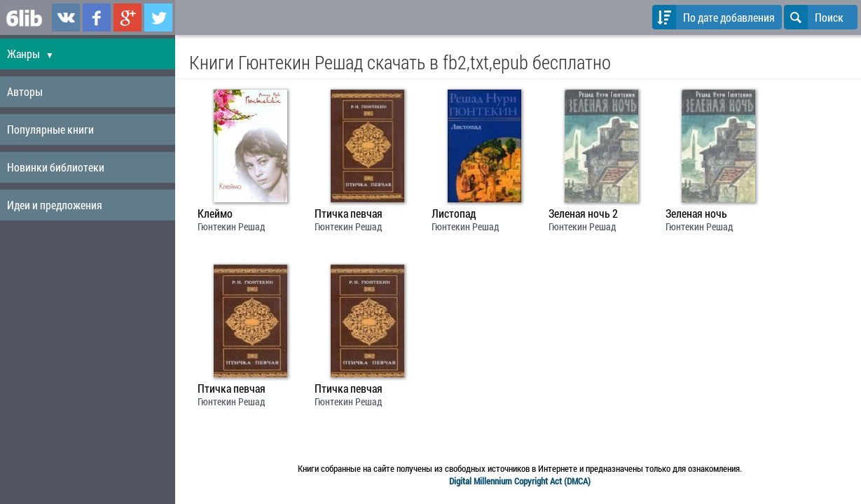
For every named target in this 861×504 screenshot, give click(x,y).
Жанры (30, 54)
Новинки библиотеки (56, 167)
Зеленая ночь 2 (583, 213)
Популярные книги (50, 129)
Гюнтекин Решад (231, 226)
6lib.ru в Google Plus (128, 17)
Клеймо (215, 213)
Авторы (25, 91)
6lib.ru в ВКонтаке (66, 17)
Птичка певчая (349, 213)
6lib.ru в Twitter (158, 17)
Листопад (454, 213)
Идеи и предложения (55, 205)
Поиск (814, 17)
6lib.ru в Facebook (97, 17)
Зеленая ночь (696, 213)
